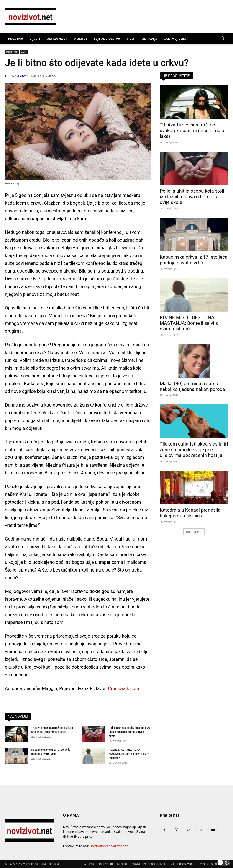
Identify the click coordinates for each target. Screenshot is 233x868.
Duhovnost (57, 39)
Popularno (12, 52)
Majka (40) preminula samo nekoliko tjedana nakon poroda (192, 386)
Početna (16, 39)
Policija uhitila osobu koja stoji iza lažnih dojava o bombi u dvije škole (129, 732)
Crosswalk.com (124, 688)
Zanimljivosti (176, 39)
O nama (89, 864)
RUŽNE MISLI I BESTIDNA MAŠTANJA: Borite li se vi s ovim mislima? (129, 754)
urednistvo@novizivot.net (109, 846)
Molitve (80, 39)
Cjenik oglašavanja (183, 864)
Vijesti (35, 39)
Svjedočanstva (107, 39)
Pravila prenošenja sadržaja (149, 864)
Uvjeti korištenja (209, 864)
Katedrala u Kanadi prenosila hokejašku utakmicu (190, 513)
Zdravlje (150, 39)
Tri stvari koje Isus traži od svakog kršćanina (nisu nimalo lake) (192, 131)
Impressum (106, 864)
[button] (223, 39)
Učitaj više (194, 532)
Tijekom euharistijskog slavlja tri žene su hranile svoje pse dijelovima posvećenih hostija (194, 450)
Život (131, 39)
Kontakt (122, 864)
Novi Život (20, 76)
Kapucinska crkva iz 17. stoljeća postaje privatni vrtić (194, 260)
